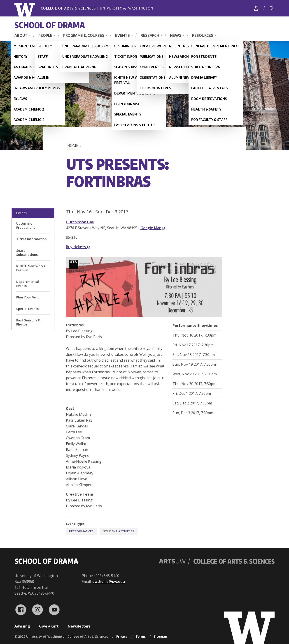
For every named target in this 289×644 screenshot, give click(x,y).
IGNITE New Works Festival (31, 268)
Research (150, 35)
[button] (144, 316)
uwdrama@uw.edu (109, 582)
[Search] (272, 8)
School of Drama (50, 25)
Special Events (27, 309)
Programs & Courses (84, 35)
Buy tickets (78, 247)
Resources (203, 35)
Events (122, 35)
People (45, 35)
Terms (141, 636)
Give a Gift (49, 626)
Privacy (122, 636)
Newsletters (79, 626)
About (21, 35)
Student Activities (119, 531)
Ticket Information (31, 239)
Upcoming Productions (26, 225)
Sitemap (160, 636)
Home (73, 145)
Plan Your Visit (28, 297)
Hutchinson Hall (80, 222)
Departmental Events (28, 284)
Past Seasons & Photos (28, 322)
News (176, 35)
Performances (81, 531)
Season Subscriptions (27, 253)
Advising (22, 626)
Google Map (153, 228)
